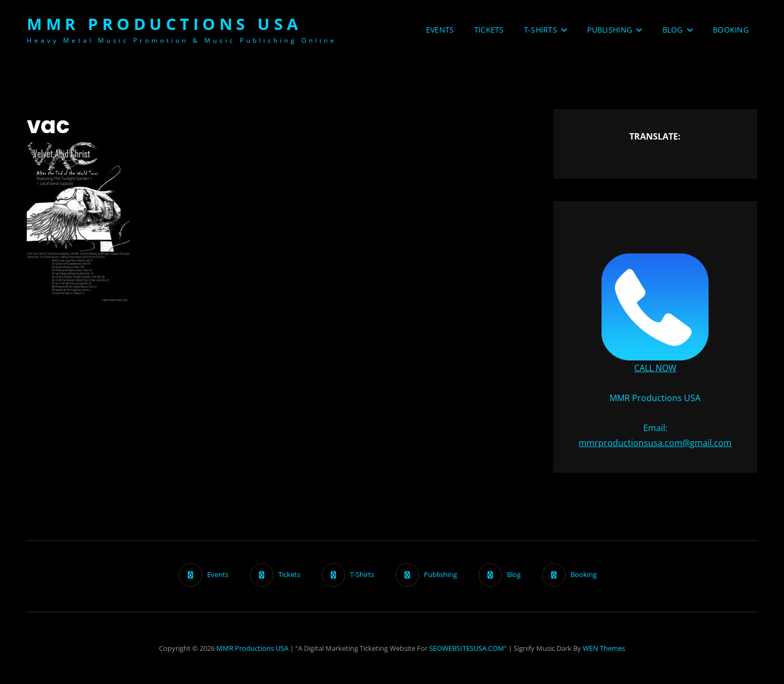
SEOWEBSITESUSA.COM (467, 648)
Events (440, 30)
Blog (673, 30)
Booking (731, 30)
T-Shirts (541, 30)
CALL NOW (655, 368)
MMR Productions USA (165, 24)
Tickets (489, 30)
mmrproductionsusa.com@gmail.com (655, 443)
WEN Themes (604, 648)
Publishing (610, 30)
